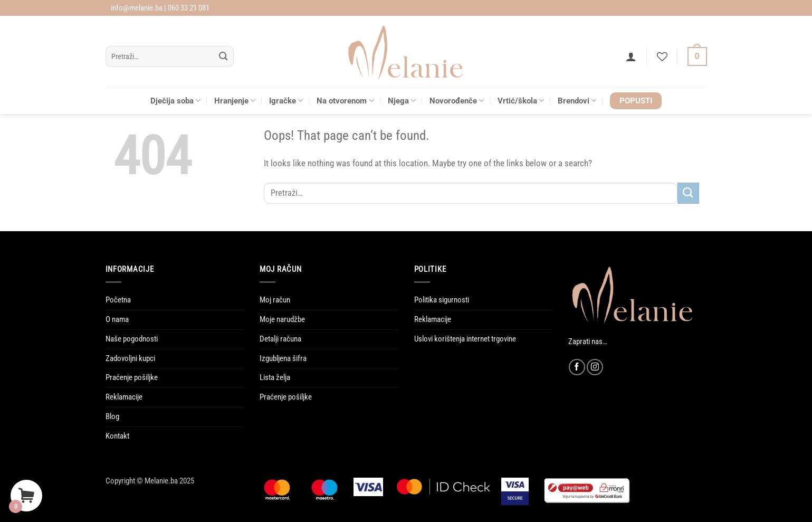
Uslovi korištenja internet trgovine (465, 339)
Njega (402, 101)
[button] (631, 56)
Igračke (286, 101)
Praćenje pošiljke (132, 377)
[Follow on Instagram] (595, 367)
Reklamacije (124, 397)
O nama (117, 319)
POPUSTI (636, 101)
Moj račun (275, 300)
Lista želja (275, 377)
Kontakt (117, 436)
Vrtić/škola (521, 101)
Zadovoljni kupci (130, 358)
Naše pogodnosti (132, 339)
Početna (118, 300)
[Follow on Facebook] (577, 367)
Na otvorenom (345, 101)
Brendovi (577, 101)
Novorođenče (457, 101)
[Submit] (223, 57)
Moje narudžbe (282, 319)
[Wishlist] (662, 56)
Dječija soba (175, 101)
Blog (112, 416)
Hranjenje (235, 101)
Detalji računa (280, 339)
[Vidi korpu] (697, 57)
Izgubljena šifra (283, 358)
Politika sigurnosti (442, 300)
